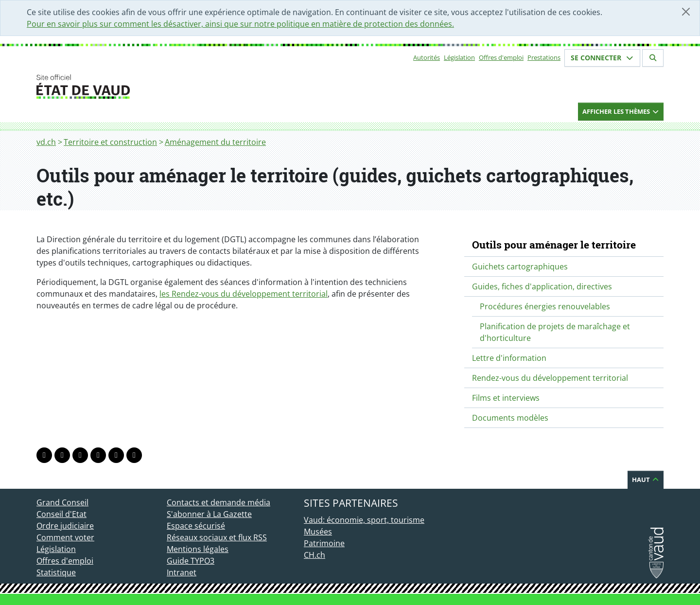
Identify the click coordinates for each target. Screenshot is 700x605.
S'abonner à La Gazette (209, 514)
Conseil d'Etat (61, 514)
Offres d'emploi (501, 57)
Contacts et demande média (219, 502)
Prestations (544, 57)
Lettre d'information (509, 358)
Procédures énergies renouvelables (545, 306)
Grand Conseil (62, 502)
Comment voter (65, 537)
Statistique (56, 572)
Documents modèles (510, 418)
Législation (459, 57)
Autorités (427, 57)
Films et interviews (506, 398)
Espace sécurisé (196, 526)
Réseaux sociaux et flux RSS (217, 537)
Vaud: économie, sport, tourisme (364, 520)
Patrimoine (324, 543)
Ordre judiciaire (65, 526)
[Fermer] (686, 12)
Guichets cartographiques (520, 267)
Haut (646, 480)
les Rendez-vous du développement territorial (244, 294)
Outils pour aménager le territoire (554, 245)
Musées (318, 532)
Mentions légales (198, 549)
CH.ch (315, 555)
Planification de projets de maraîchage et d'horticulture (555, 332)
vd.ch (46, 142)
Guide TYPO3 (191, 561)
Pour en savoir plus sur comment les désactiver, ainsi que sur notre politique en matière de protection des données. (240, 24)
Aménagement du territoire (215, 142)
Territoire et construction (110, 142)
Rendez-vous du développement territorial (550, 378)
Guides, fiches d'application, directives (542, 286)
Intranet (182, 572)
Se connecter (602, 58)
